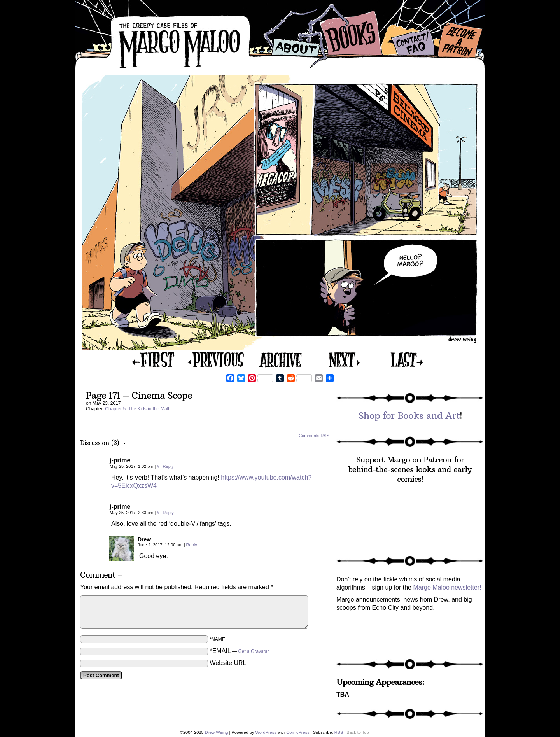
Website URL (228, 663)
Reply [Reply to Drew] (192, 545)
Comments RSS (314, 436)
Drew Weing (217, 732)
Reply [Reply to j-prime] (168, 466)
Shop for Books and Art (409, 415)
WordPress (266, 732)
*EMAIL (239, 651)
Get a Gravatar (253, 651)
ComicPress (298, 732)
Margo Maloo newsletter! (447, 587)
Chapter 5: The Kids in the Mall (137, 409)
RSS (339, 732)
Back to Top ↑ (359, 732)
